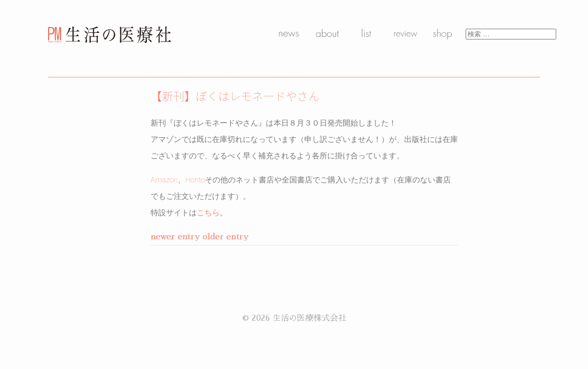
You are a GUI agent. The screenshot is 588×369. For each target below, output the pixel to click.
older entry (225, 237)
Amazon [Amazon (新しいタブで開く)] (164, 180)
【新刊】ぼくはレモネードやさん (235, 96)
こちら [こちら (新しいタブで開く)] (208, 213)
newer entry (175, 237)
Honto (195, 180)
